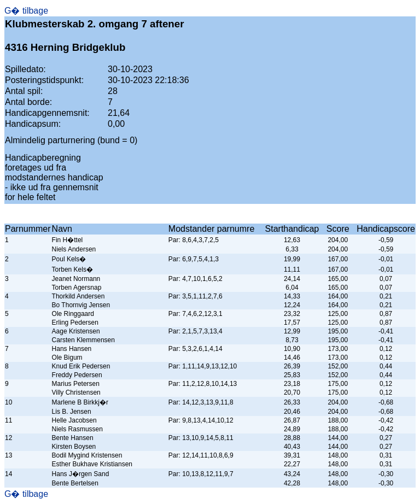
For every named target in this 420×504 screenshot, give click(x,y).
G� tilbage (26, 11)
